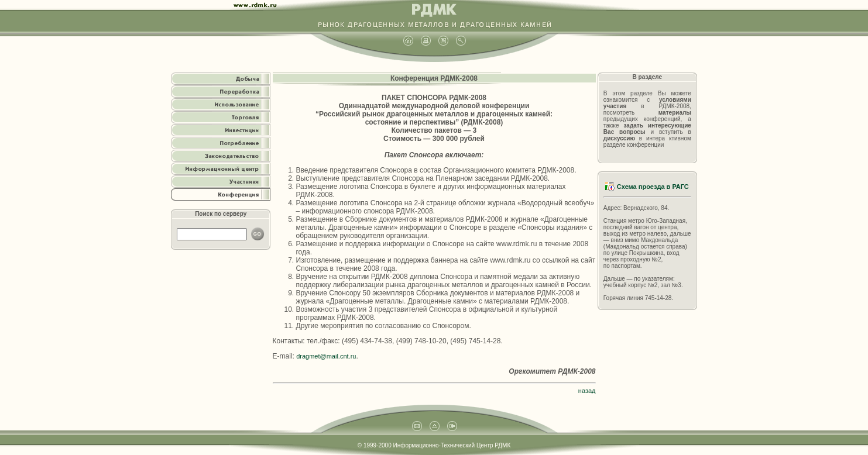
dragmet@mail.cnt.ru (326, 356)
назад (587, 391)
